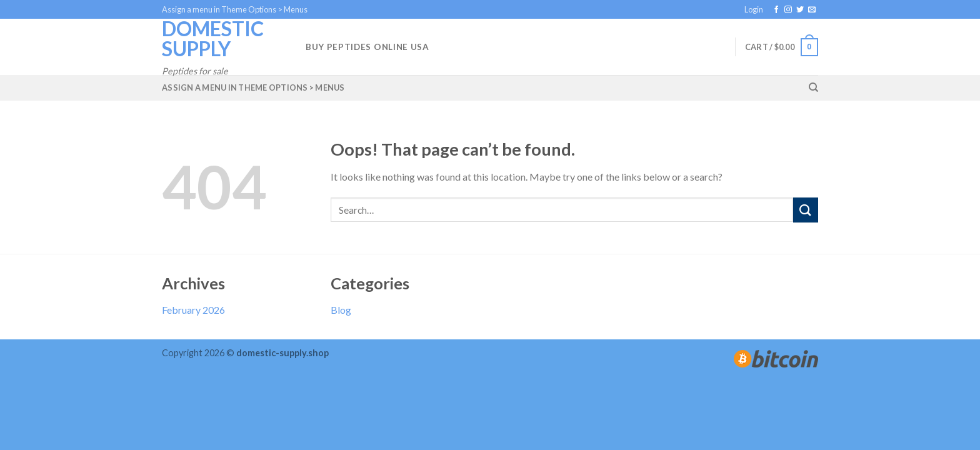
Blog (341, 310)
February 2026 (193, 310)
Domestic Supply (213, 39)
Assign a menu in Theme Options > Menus (235, 9)
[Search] (813, 87)
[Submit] (806, 210)
